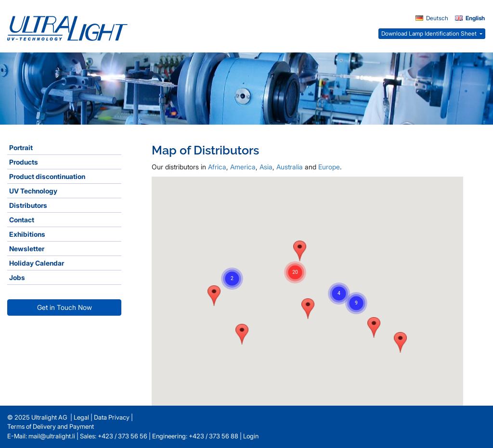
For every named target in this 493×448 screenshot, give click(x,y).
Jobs (17, 277)
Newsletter (27, 249)
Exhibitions (27, 234)
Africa (217, 167)
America (243, 167)
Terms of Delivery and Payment (51, 426)
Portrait (21, 147)
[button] (242, 334)
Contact (22, 220)
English (470, 18)
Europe (329, 167)
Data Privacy (112, 417)
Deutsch (432, 18)
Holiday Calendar (37, 263)
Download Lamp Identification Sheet (430, 33)
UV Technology (33, 191)
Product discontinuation (47, 176)
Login (251, 436)
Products (24, 162)
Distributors (28, 205)
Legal (81, 417)
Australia (290, 167)
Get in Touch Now (65, 307)
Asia (266, 167)
